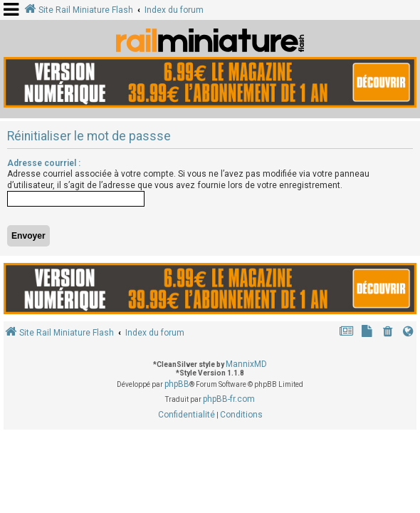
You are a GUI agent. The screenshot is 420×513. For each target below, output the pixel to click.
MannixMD (246, 364)
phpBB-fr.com (229, 399)
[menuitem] (388, 333)
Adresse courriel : (44, 163)
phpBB (177, 384)
